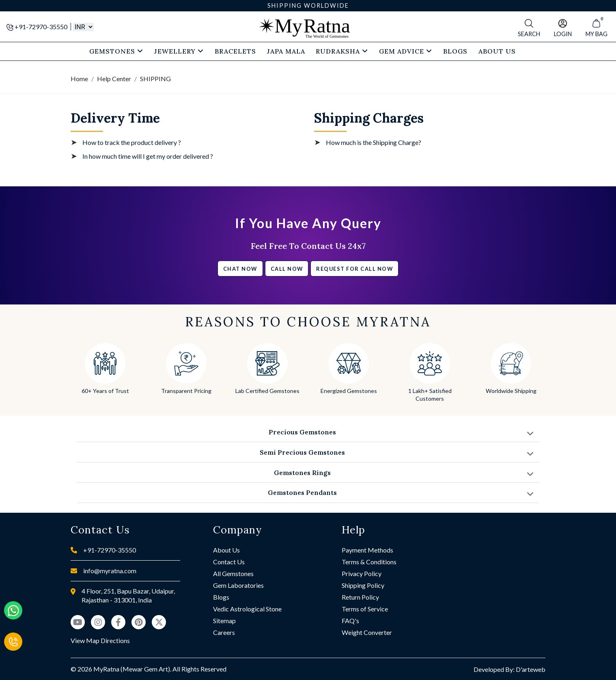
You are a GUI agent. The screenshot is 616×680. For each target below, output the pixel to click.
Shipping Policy (363, 585)
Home (79, 79)
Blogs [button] (455, 51)
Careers (224, 632)
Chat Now (240, 269)
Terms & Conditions (369, 562)
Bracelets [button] (235, 51)
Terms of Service (365, 609)
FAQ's (350, 621)
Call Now (287, 269)
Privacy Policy (362, 573)
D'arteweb (531, 669)
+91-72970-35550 (38, 27)
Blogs (221, 597)
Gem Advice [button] (406, 51)
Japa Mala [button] (286, 51)
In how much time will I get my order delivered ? (148, 156)
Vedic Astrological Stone (247, 609)
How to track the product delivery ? (132, 142)
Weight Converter (367, 632)
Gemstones (116, 51)
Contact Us (229, 562)
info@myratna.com (110, 571)
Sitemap (224, 621)
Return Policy (360, 597)
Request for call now (354, 269)
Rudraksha (342, 51)
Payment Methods (367, 550)
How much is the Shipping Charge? (374, 142)
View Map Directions (100, 640)
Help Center (114, 79)
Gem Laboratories (238, 585)
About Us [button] (497, 51)
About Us (226, 550)
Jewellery (179, 51)
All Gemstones (233, 573)
